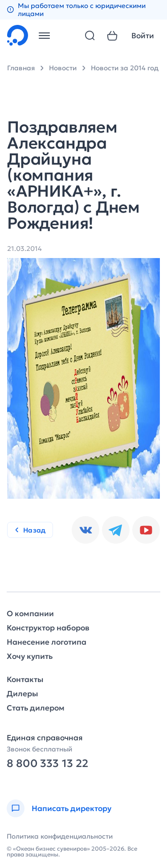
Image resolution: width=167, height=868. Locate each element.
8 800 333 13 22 (47, 764)
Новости (63, 68)
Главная (21, 68)
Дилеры (22, 694)
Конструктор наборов (48, 628)
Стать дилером (36, 708)
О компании (30, 614)
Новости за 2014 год (125, 68)
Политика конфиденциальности (60, 836)
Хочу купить (30, 656)
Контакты (25, 680)
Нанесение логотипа (47, 642)
